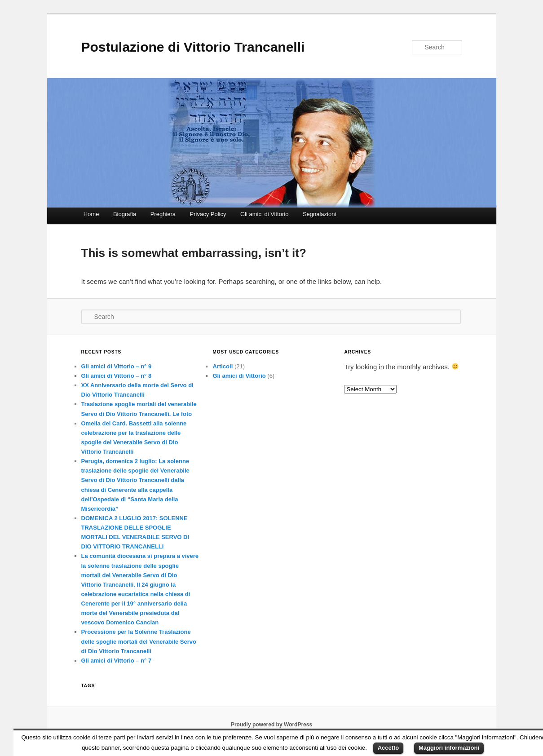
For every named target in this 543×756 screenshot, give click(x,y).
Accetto (388, 748)
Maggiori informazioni (449, 748)
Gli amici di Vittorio (264, 214)
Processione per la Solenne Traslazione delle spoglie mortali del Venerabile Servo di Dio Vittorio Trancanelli (139, 641)
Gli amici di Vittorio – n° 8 (117, 376)
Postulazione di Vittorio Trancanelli (193, 47)
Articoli (223, 366)
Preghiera (163, 214)
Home (91, 214)
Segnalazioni (319, 214)
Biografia (125, 214)
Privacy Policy (208, 214)
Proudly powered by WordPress (271, 725)
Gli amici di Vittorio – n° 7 (117, 661)
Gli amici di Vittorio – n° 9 (117, 366)
